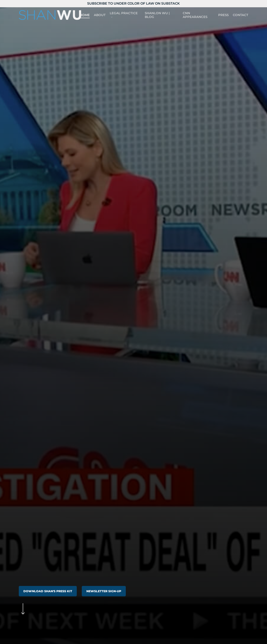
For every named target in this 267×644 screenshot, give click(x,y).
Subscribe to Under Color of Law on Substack (133, 3)
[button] (48, 591)
